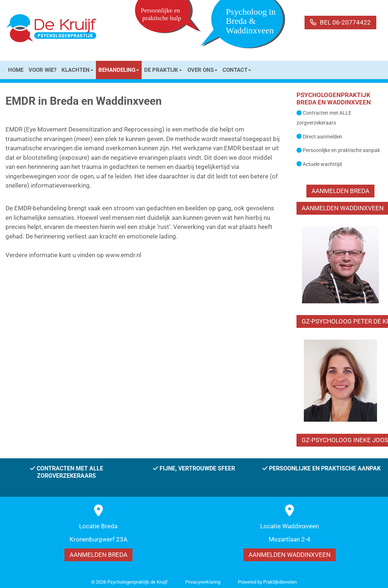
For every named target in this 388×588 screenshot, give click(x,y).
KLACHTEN (77, 70)
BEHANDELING (119, 70)
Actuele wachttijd (322, 164)
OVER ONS (202, 70)
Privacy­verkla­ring (203, 582)
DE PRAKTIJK (163, 70)
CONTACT (237, 70)
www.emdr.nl (123, 255)
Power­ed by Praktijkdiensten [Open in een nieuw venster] (267, 582)
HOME (16, 70)
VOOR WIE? (42, 70)
